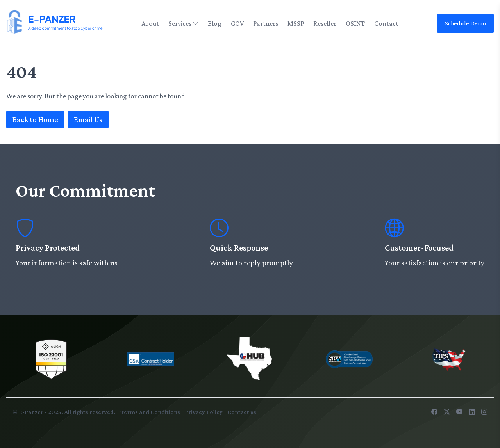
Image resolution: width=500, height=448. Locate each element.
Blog (215, 23)
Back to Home (35, 119)
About (150, 23)
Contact (386, 23)
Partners (266, 23)
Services (183, 23)
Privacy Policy (204, 412)
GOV (237, 23)
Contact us (242, 412)
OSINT (355, 23)
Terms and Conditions (150, 412)
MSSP (296, 23)
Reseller (325, 23)
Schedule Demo (465, 23)
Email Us (88, 119)
